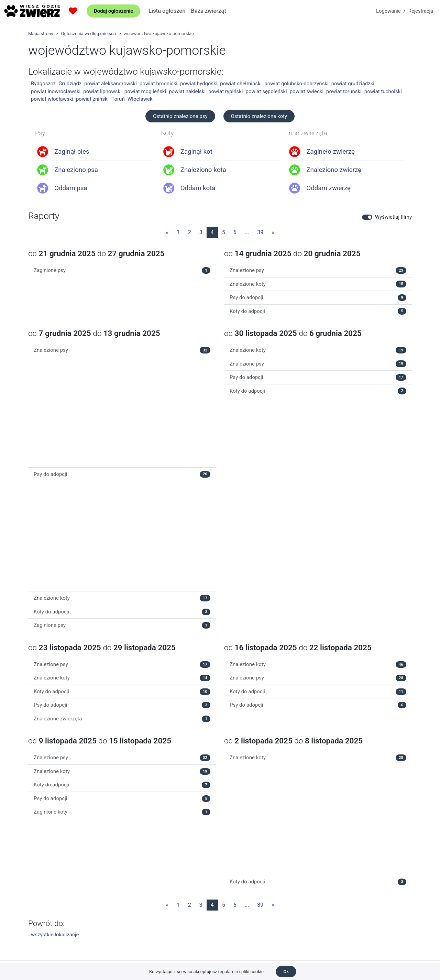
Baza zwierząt (208, 11)
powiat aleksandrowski (110, 84)
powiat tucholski (383, 91)
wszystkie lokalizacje (55, 935)
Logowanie (388, 11)
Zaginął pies (72, 152)
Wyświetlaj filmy (393, 217)
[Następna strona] (273, 232)
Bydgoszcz (43, 84)
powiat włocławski (52, 99)
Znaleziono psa (76, 170)
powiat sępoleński (266, 91)
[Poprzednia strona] (167, 232)
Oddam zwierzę (328, 188)
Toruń (118, 99)
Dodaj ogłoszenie (113, 11)
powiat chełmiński (241, 84)
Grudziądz (70, 84)
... (247, 232)
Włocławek (140, 99)
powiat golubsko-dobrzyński (296, 84)
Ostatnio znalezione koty (259, 116)
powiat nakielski (187, 91)
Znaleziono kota (203, 170)
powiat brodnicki (158, 84)
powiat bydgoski (199, 84)
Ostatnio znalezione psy (180, 116)
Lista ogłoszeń (167, 11)
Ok (286, 972)
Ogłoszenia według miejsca (88, 34)
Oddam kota (198, 188)
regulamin (228, 972)
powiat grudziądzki (353, 84)
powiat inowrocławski (56, 91)
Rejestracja (421, 11)
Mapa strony (41, 34)
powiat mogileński (145, 91)
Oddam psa (71, 188)
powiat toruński (344, 91)
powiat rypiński (225, 91)
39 (260, 232)
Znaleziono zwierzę (334, 170)
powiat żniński (92, 99)
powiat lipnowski (102, 91)
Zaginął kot (196, 152)
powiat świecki (307, 91)
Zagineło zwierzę (331, 152)
